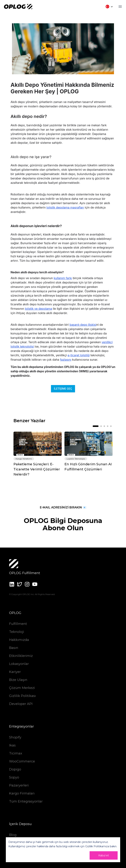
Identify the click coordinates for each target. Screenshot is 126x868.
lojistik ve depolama (39, 309)
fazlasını (66, 360)
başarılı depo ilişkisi (83, 325)
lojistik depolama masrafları (65, 207)
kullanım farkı (63, 278)
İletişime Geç (63, 389)
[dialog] (63, 850)
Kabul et (104, 855)
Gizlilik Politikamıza (97, 846)
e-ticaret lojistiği (79, 355)
